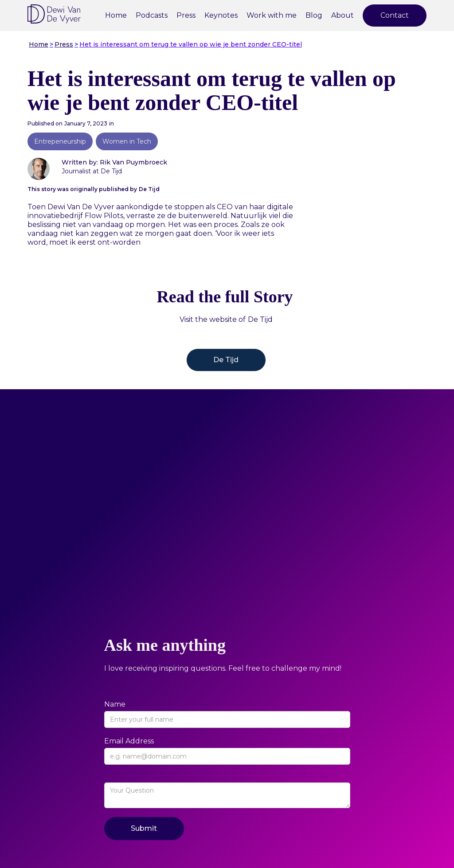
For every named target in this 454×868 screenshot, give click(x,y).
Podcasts (152, 15)
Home (116, 15)
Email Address (129, 741)
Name (115, 704)
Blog (314, 15)
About (342, 15)
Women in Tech (127, 141)
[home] (54, 14)
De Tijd (226, 360)
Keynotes (221, 15)
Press (186, 15)
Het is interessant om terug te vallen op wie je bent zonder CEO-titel (191, 44)
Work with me (272, 15)
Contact (395, 15)
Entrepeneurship (60, 141)
